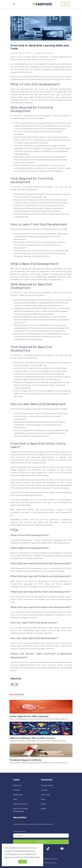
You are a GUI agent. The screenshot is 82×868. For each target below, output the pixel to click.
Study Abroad (47, 785)
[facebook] (12, 684)
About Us (17, 785)
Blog (43, 799)
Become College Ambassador (21, 810)
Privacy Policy (50, 863)
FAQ (15, 799)
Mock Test (45, 795)
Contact (17, 790)
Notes (44, 808)
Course (44, 790)
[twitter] (16, 684)
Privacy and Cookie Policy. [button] (28, 857)
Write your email (20, 831)
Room (44, 804)
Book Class (18, 795)
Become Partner (20, 804)
